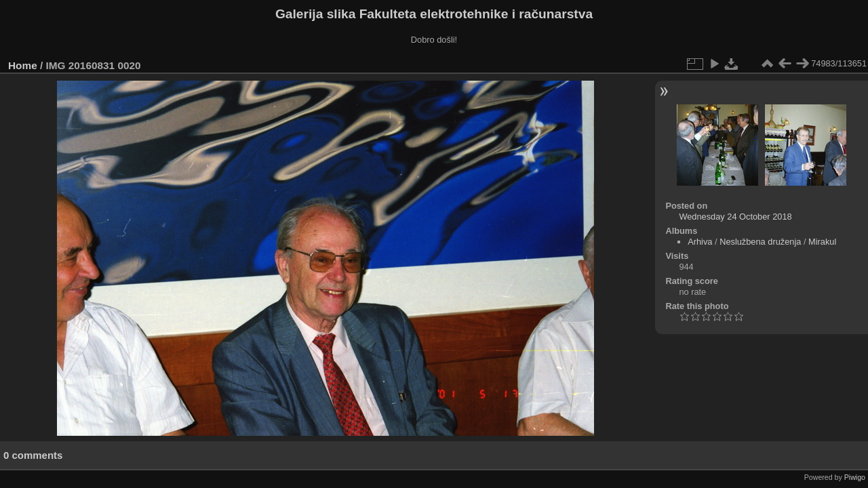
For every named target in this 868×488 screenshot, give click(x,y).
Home (23, 65)
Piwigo (855, 477)
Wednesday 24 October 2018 (735, 217)
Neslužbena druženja (760, 242)
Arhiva (700, 242)
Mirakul (822, 242)
